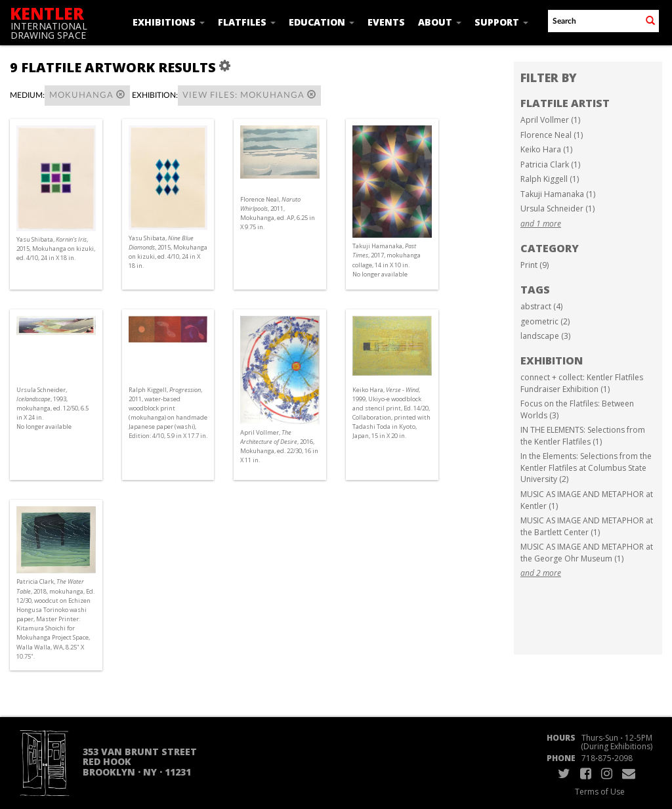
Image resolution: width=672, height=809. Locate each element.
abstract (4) (541, 306)
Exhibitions (169, 22)
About (440, 22)
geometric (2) (545, 321)
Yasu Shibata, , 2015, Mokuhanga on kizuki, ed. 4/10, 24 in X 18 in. (56, 249)
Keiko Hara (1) (546, 149)
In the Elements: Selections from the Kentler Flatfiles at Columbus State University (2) (586, 468)
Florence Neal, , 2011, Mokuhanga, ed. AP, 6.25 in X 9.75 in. (278, 213)
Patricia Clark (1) (550, 164)
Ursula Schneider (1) (557, 208)
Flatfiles (247, 22)
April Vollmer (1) (550, 120)
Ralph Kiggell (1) (550, 179)
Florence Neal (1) (552, 135)
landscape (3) (545, 336)
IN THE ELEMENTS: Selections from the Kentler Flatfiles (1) (583, 436)
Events (386, 22)
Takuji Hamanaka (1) (558, 194)
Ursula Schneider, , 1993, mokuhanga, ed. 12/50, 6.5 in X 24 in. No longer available (52, 408)
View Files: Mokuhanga (249, 95)
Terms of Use (600, 792)
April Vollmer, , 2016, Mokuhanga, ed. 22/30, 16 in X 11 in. (279, 447)
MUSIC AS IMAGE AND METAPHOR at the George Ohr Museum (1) (587, 553)
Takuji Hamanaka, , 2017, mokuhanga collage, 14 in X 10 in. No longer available (387, 260)
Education (322, 22)
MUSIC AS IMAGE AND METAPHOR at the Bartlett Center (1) (587, 526)
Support (501, 22)
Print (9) (535, 265)
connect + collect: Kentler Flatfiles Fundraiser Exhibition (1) (582, 383)
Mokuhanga (87, 95)
